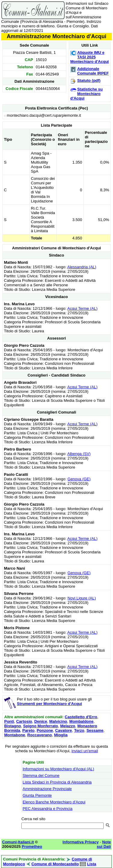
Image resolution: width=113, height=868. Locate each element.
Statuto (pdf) (89, 80)
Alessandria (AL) (82, 267)
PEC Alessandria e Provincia (47, 809)
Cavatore (64, 730)
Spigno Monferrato (41, 726)
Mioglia (61, 735)
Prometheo (32, 846)
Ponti (9, 721)
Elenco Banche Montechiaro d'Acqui (54, 802)
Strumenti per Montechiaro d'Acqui (49, 704)
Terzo (79, 730)
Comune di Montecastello (55, 864)
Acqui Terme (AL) (82, 308)
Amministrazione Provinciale (47, 789)
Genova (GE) (79, 479)
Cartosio (24, 721)
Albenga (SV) (79, 454)
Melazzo (68, 726)
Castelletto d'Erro (81, 717)
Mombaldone (81, 721)
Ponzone (45, 730)
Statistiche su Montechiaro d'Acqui (86, 94)
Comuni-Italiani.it (18, 842)
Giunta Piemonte (37, 795)
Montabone (15, 735)
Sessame (95, 730)
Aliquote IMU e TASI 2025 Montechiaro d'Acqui (89, 57)
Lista (92, 864)
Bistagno (13, 726)
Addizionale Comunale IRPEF (93, 71)
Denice (41, 721)
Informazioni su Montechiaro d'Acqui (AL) (58, 769)
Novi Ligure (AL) (82, 598)
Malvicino (58, 721)
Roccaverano (40, 735)
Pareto (28, 730)
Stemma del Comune (41, 776)
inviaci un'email (85, 751)
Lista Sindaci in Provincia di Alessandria (57, 782)
